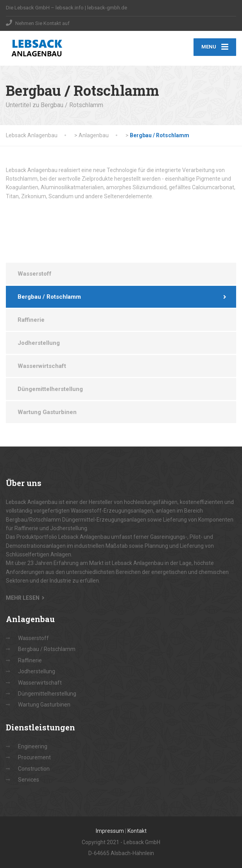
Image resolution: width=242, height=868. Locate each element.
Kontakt (137, 831)
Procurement (34, 758)
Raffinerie (31, 320)
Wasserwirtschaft (42, 366)
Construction (34, 769)
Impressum (110, 831)
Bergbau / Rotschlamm (49, 297)
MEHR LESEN (23, 598)
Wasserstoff (35, 274)
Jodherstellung (39, 343)
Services (29, 780)
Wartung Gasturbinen (47, 412)
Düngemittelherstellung (50, 389)
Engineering (33, 747)
